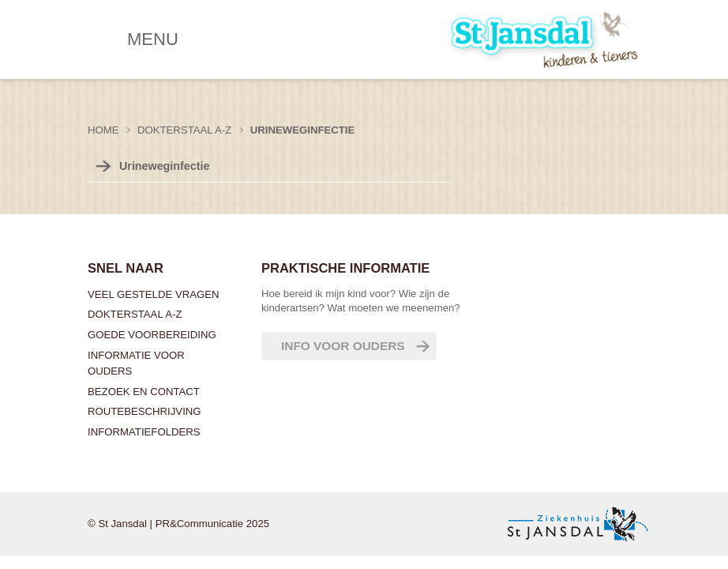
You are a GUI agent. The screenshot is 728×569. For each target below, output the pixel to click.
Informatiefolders (144, 432)
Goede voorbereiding (152, 335)
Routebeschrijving (144, 411)
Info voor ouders (343, 346)
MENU (153, 39)
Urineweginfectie (303, 130)
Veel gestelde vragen (154, 294)
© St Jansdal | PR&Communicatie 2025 (178, 524)
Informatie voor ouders (136, 363)
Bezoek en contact (144, 392)
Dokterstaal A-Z (135, 314)
